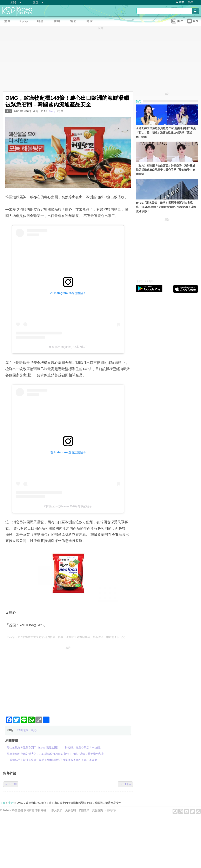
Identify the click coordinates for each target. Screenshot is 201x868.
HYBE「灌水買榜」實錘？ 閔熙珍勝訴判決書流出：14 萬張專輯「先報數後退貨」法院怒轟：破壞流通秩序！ (166, 207)
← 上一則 (11, 784)
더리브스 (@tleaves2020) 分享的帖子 (68, 506)
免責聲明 (71, 810)
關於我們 (57, 810)
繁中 (181, 2)
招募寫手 (111, 810)
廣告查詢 (98, 810)
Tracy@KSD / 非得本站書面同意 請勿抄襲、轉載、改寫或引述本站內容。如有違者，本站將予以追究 (65, 637)
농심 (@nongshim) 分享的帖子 (68, 347)
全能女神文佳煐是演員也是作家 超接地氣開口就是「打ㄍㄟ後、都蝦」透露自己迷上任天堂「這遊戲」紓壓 (166, 133)
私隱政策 (84, 810)
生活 (9, 111)
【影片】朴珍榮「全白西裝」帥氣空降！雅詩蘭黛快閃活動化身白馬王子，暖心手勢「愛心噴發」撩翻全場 (166, 170)
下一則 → (125, 784)
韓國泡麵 (23, 730)
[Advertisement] (68, 680)
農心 (34, 730)
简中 (191, 2)
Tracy (52, 111)
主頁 (3, 803)
